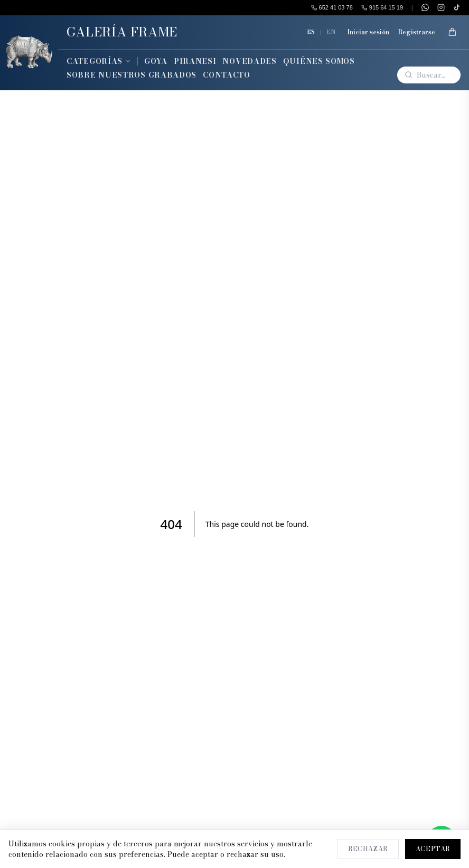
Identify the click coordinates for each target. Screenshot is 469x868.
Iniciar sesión (368, 32)
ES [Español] (311, 32)
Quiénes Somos (319, 61)
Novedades (249, 61)
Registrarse (416, 32)
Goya (156, 61)
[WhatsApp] (425, 7)
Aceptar (433, 849)
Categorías (99, 61)
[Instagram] (441, 7)
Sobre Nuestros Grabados (132, 75)
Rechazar (368, 849)
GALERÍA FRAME (122, 32)
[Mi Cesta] (452, 32)
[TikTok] (457, 7)
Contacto (227, 75)
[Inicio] (29, 53)
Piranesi (195, 61)
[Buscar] (429, 75)
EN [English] (331, 32)
